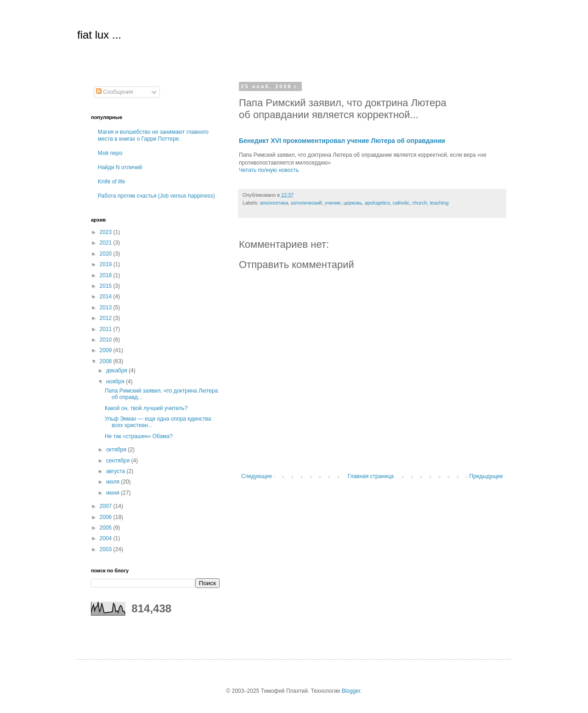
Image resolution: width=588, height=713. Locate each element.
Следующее (257, 476)
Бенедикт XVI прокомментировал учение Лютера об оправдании (342, 141)
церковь (353, 203)
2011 (107, 329)
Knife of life (111, 182)
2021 (107, 243)
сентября (119, 461)
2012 (107, 318)
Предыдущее (486, 476)
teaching (439, 203)
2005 (107, 528)
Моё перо (110, 153)
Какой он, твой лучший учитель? (146, 408)
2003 (107, 549)
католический (306, 203)
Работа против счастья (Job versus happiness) (156, 196)
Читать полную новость (269, 170)
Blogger (351, 691)
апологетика (274, 203)
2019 (107, 264)
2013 (107, 308)
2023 (107, 232)
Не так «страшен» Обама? (139, 436)
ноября (116, 382)
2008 (107, 361)
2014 (107, 297)
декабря (117, 371)
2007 (107, 506)
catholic (401, 203)
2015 (107, 286)
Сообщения (114, 92)
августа (116, 471)
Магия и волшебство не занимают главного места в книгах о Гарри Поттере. (153, 135)
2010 (107, 340)
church (419, 203)
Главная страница (371, 476)
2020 (107, 254)
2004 (107, 538)
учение (333, 203)
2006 (107, 517)
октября (117, 450)
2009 (107, 350)
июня (113, 493)
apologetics (377, 203)
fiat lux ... (99, 35)
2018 (107, 275)
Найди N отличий (120, 167)
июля (113, 482)
